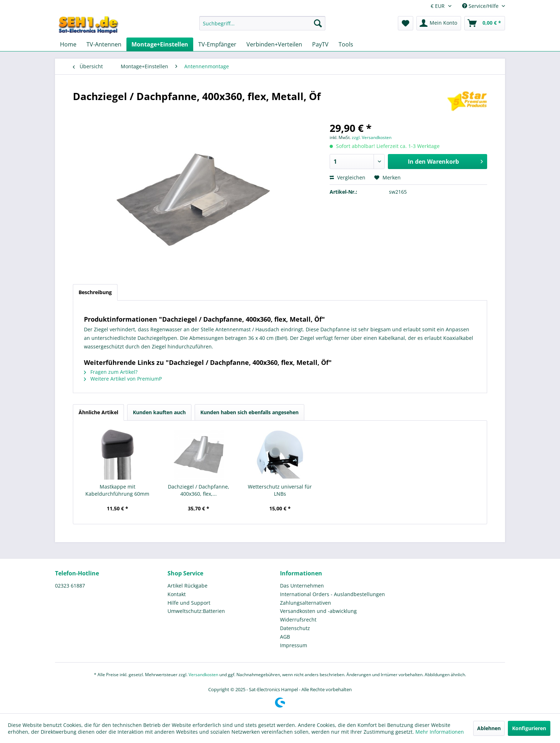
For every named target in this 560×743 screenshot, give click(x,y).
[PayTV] (320, 44)
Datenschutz (295, 628)
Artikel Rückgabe (187, 586)
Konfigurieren (529, 728)
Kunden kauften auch (159, 412)
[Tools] (346, 44)
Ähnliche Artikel (98, 412)
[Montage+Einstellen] (160, 44)
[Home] (68, 44)
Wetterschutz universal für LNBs (280, 490)
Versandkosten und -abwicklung (318, 611)
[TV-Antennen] (104, 44)
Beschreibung (95, 292)
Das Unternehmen (302, 586)
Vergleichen (347, 177)
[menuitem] (262, 27)
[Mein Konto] (439, 23)
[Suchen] (318, 23)
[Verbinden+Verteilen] (274, 44)
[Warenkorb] (485, 23)
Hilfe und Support (189, 603)
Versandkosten (203, 675)
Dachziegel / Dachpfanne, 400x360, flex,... (199, 490)
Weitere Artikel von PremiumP (123, 379)
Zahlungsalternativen (306, 603)
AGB (285, 637)
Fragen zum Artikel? (111, 372)
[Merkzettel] (406, 23)
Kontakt (177, 594)
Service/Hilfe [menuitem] (481, 6)
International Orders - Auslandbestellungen (332, 594)
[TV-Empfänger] (217, 44)
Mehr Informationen (440, 732)
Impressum (294, 645)
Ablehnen (489, 728)
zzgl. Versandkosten (372, 137)
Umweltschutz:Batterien (196, 611)
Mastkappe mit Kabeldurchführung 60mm (117, 490)
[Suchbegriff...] (262, 23)
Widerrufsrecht (298, 620)
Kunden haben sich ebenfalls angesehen (249, 412)
